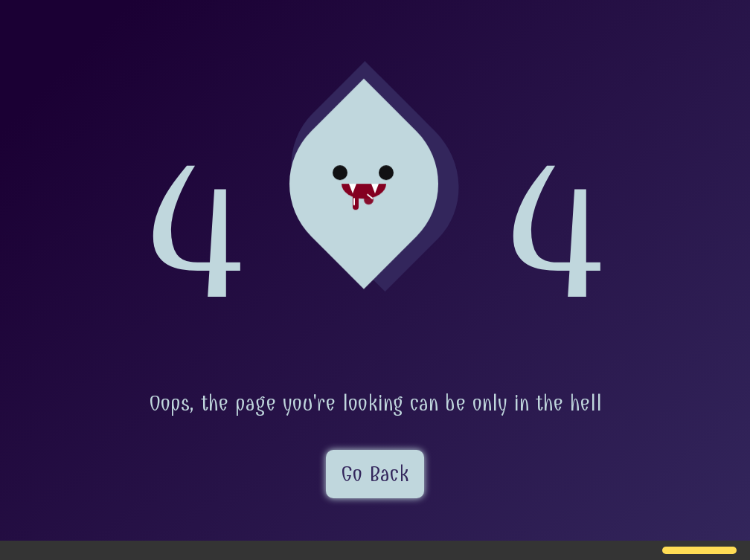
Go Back (375, 474)
